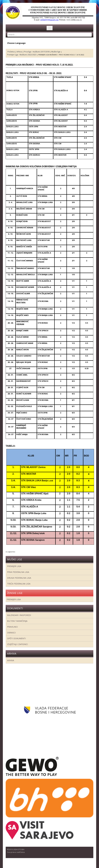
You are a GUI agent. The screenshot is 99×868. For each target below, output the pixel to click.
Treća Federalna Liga (19, 584)
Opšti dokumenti (16, 638)
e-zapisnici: (11, 552)
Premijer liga (14, 566)
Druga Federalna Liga (19, 578)
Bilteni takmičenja (17, 621)
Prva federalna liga (18, 572)
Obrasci (11, 633)
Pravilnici (12, 627)
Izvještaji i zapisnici (17, 644)
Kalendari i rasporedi (19, 615)
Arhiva (11, 660)
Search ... (7, 33)
